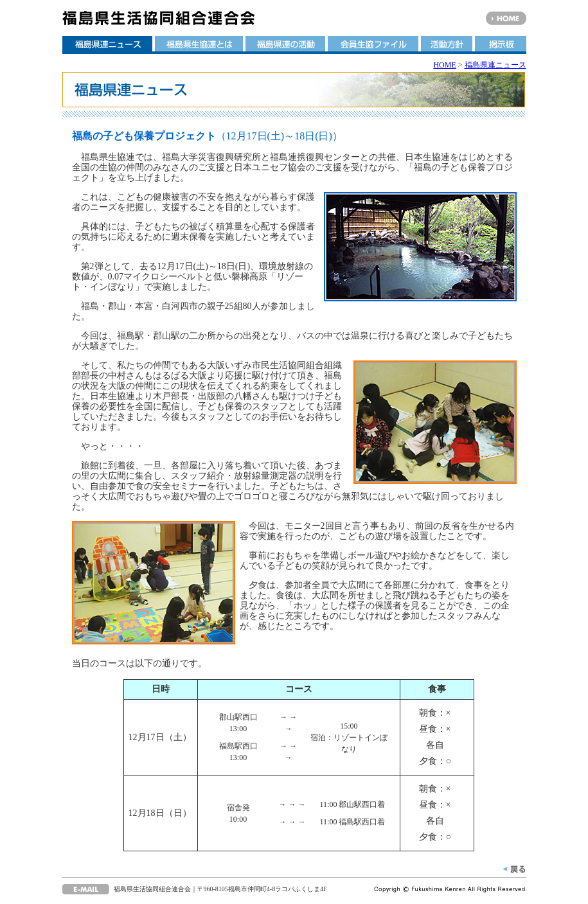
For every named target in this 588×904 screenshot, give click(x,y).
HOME (444, 65)
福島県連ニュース (495, 65)
